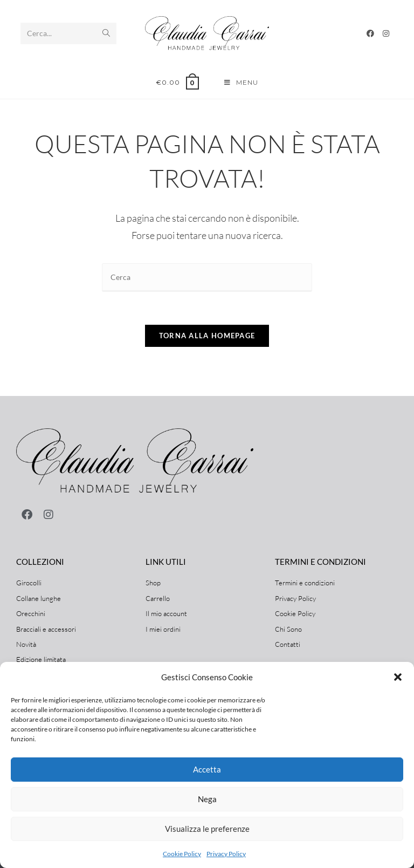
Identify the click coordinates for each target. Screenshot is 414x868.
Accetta (207, 769)
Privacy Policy (226, 854)
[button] (398, 677)
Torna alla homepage (207, 336)
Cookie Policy (182, 854)
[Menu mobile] (241, 83)
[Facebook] (370, 33)
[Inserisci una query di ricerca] (207, 278)
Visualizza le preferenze (207, 829)
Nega (207, 799)
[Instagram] (386, 33)
